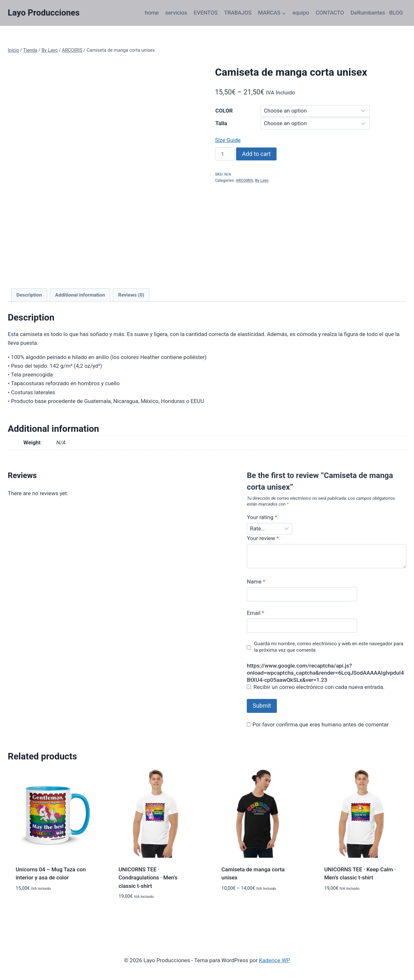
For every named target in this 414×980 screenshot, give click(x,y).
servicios (176, 13)
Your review (263, 538)
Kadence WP (275, 960)
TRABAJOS (238, 13)
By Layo (262, 180)
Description (29, 295)
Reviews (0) (131, 295)
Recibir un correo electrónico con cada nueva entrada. (319, 687)
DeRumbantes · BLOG (377, 13)
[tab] (29, 295)
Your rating (262, 517)
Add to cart (256, 154)
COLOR (224, 111)
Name (256, 582)
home (152, 13)
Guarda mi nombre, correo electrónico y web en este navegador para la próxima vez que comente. (329, 647)
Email (256, 613)
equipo (301, 13)
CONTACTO (330, 13)
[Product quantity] (225, 154)
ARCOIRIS (244, 180)
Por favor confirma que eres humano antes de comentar (318, 724)
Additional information (80, 295)
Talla (221, 123)
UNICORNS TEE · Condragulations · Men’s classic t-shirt (148, 878)
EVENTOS (206, 13)
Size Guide (228, 140)
